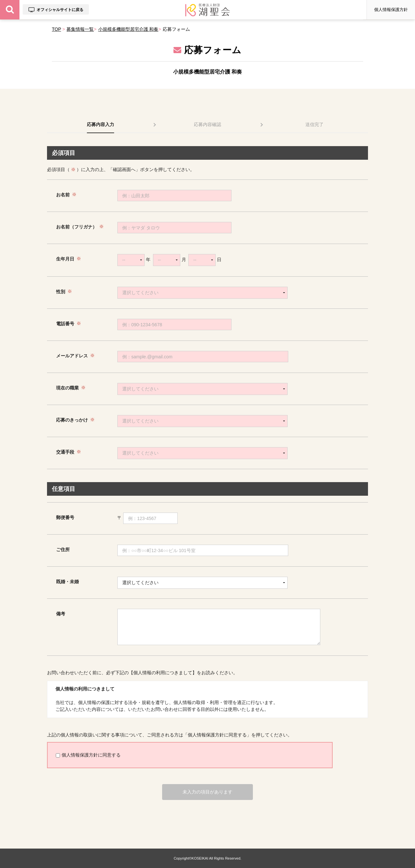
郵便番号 (65, 517)
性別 (61, 292)
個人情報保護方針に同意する (88, 755)
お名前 (63, 195)
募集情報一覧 (80, 29)
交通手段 (65, 452)
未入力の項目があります (207, 792)
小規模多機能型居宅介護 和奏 (128, 29)
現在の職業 (67, 388)
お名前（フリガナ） (77, 227)
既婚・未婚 (67, 582)
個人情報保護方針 (391, 10)
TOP (56, 29)
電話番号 (65, 324)
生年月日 (65, 259)
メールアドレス (72, 356)
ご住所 (63, 550)
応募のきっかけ (72, 420)
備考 (61, 614)
